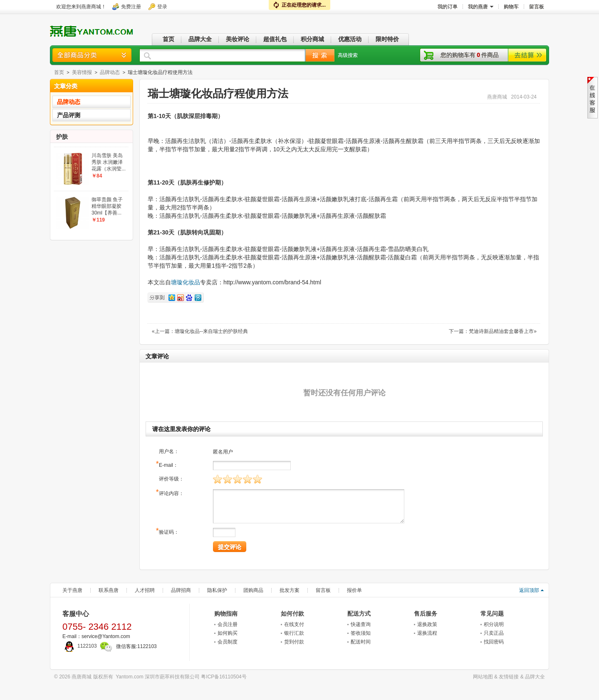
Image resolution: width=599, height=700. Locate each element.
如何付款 (292, 614)
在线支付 (294, 624)
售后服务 (426, 614)
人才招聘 (145, 590)
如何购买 (228, 633)
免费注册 (131, 7)
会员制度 (228, 642)
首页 (59, 72)
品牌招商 (181, 590)
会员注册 (228, 624)
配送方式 (359, 614)
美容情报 (82, 72)
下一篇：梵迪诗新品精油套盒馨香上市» (493, 331)
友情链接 (509, 677)
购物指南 (226, 614)
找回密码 (494, 642)
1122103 (80, 646)
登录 (162, 7)
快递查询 (361, 624)
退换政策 (427, 624)
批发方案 (290, 590)
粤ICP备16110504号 (224, 677)
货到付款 (294, 642)
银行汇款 (294, 633)
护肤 (62, 137)
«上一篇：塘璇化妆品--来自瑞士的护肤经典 (200, 331)
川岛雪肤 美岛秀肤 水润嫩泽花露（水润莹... (109, 162)
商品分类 (92, 55)
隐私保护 (217, 590)
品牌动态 (110, 72)
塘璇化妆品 (186, 282)
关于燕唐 (72, 590)
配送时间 (361, 642)
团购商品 (253, 590)
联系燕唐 (109, 590)
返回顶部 (529, 590)
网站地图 (483, 677)
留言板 (323, 590)
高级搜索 (348, 55)
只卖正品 (494, 633)
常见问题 (492, 614)
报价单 (354, 590)
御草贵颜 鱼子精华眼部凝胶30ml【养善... (107, 206)
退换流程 (427, 633)
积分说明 (494, 624)
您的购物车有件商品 (470, 55)
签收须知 (361, 633)
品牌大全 (535, 677)
